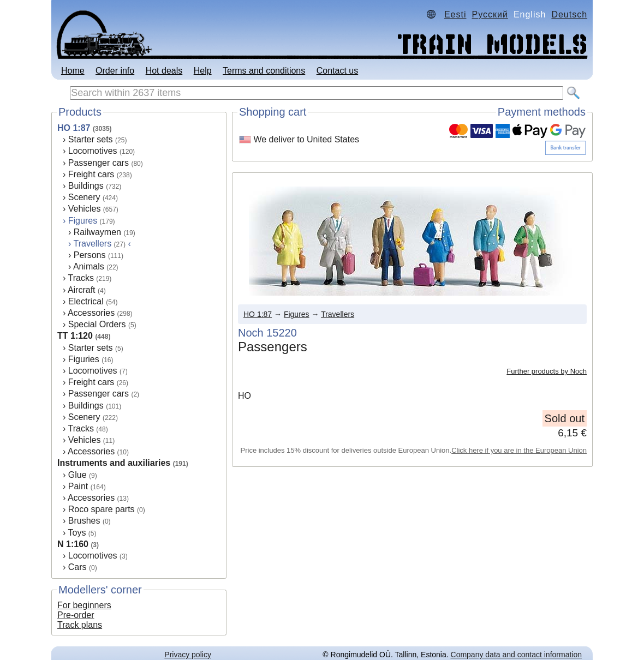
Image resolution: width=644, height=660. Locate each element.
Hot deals (164, 71)
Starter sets (91, 139)
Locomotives (93, 151)
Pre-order (76, 615)
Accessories (91, 313)
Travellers (338, 314)
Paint (78, 486)
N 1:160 (73, 544)
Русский (490, 14)
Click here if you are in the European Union (519, 450)
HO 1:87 (74, 128)
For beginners (84, 605)
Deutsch (569, 14)
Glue (77, 475)
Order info (115, 71)
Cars (77, 567)
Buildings (86, 186)
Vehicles (85, 209)
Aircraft (82, 290)
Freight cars (91, 174)
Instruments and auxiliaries (114, 463)
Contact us (337, 71)
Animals (89, 266)
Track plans (80, 625)
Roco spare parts (102, 509)
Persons (90, 255)
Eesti (455, 14)
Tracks (80, 278)
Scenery (84, 197)
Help (203, 71)
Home (73, 71)
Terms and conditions (264, 71)
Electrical (86, 301)
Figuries (84, 359)
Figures (83, 221)
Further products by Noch (547, 371)
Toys (77, 533)
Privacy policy (188, 655)
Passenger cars (99, 163)
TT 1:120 (75, 336)
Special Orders (97, 324)
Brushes (84, 521)
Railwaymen (97, 232)
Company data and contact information (516, 655)
